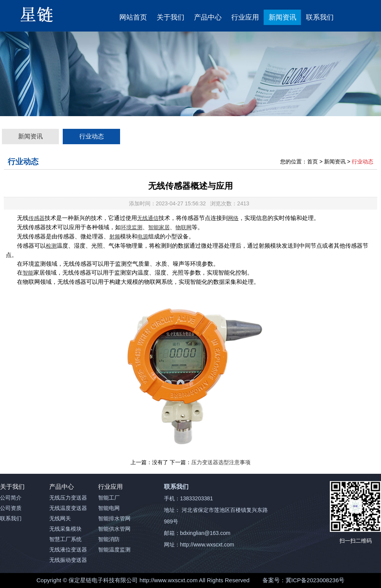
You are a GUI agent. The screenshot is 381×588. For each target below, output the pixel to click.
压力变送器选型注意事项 (221, 462)
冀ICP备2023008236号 (315, 580)
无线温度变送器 (68, 508)
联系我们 (320, 17)
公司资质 (11, 508)
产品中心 (208, 17)
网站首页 (133, 17)
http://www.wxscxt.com (169, 580)
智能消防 (109, 539)
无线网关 (60, 518)
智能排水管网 (114, 518)
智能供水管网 (114, 529)
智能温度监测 (114, 550)
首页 (312, 162)
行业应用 (245, 17)
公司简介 (11, 498)
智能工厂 (109, 498)
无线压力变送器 (68, 498)
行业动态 (92, 136)
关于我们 (170, 17)
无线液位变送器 (68, 550)
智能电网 (109, 508)
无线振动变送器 (68, 560)
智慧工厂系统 (65, 539)
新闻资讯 (282, 17)
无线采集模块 (65, 529)
